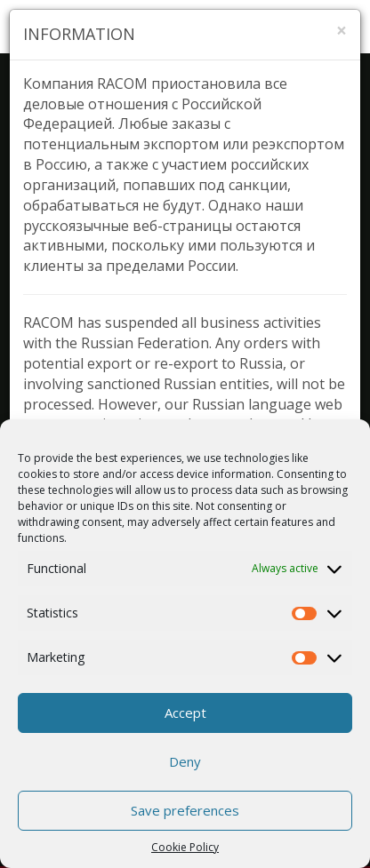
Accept (185, 713)
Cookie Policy (185, 847)
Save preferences (185, 810)
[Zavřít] (342, 31)
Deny (185, 761)
